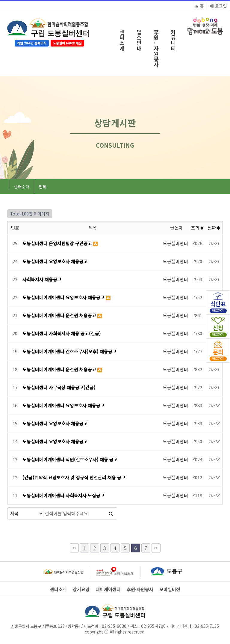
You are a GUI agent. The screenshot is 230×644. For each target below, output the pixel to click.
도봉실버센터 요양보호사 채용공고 (55, 261)
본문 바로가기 (0, 0)
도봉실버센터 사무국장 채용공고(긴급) (59, 387)
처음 (74, 548)
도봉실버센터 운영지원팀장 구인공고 (58, 243)
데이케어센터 (108, 589)
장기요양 (81, 589)
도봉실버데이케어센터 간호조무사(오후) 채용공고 (69, 351)
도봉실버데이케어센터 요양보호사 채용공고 (64, 297)
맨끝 (156, 548)
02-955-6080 (114, 626)
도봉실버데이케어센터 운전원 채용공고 (60, 315)
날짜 (214, 228)
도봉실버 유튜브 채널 (67, 43)
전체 (43, 187)
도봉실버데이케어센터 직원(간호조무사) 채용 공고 (70, 459)
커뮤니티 (173, 40)
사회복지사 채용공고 (42, 279)
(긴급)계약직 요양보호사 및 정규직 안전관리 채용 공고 (74, 477)
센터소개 (122, 40)
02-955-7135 (207, 626)
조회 (197, 228)
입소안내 (139, 40)
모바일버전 (170, 589)
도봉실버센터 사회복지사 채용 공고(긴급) (62, 333)
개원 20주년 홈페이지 (32, 43)
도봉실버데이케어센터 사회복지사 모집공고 (63, 495)
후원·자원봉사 (156, 48)
